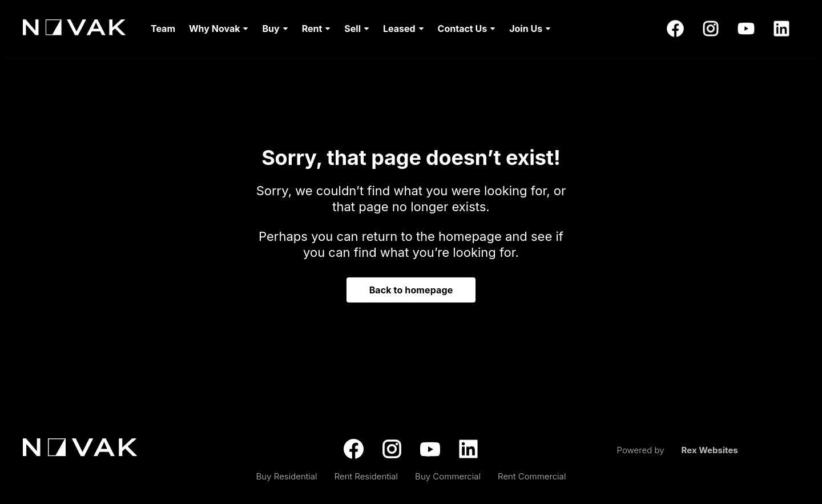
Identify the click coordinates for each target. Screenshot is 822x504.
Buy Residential (287, 476)
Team (163, 29)
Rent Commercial (532, 476)
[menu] (347, 29)
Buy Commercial (448, 476)
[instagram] (711, 29)
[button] (219, 29)
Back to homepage (411, 290)
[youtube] (746, 29)
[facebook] (675, 29)
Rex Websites (710, 450)
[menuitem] (163, 29)
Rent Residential (366, 476)
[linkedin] (781, 29)
